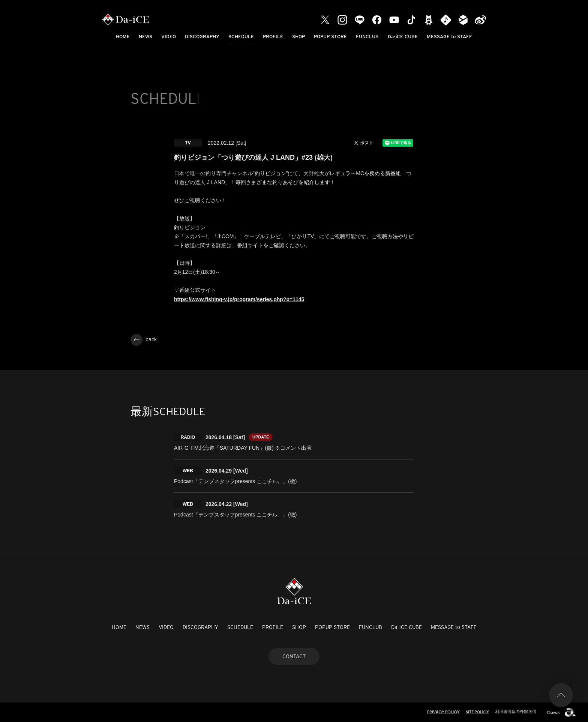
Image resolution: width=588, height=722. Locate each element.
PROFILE (273, 37)
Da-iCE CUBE (403, 37)
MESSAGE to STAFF (449, 37)
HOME (123, 37)
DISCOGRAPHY (202, 37)
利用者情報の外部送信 (516, 711)
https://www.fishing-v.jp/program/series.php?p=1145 (239, 299)
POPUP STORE (330, 37)
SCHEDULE (241, 37)
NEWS (145, 37)
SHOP (298, 37)
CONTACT (294, 656)
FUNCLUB (367, 37)
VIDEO (169, 37)
